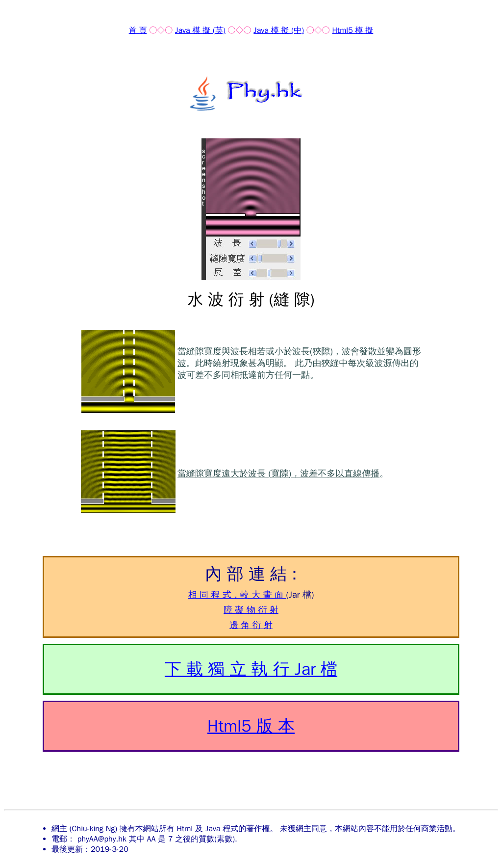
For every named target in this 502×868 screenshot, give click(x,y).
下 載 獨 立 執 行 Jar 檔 (251, 669)
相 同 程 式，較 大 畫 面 (237, 595)
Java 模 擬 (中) (279, 30)
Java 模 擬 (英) (200, 30)
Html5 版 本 (251, 726)
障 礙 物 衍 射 (251, 610)
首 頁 (138, 30)
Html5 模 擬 (353, 30)
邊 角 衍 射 (251, 625)
